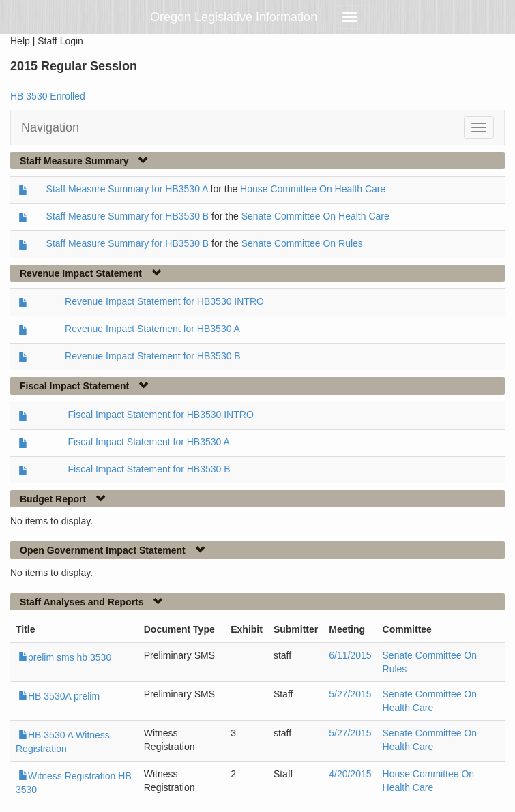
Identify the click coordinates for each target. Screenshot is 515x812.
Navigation (50, 127)
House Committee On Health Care (313, 189)
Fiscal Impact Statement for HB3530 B (149, 469)
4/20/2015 (350, 774)
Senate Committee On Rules (302, 243)
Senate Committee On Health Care (315, 216)
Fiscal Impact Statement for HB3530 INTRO (160, 415)
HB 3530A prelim (59, 696)
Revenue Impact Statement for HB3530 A (152, 329)
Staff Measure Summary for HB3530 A (127, 189)
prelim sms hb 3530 (65, 657)
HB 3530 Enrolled (48, 96)
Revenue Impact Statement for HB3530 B (153, 356)
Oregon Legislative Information (234, 17)
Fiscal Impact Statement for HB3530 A (148, 442)
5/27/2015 (350, 694)
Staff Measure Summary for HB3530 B (128, 216)
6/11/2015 (350, 655)
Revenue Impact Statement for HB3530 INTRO (164, 301)
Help (20, 41)
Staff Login (60, 41)
